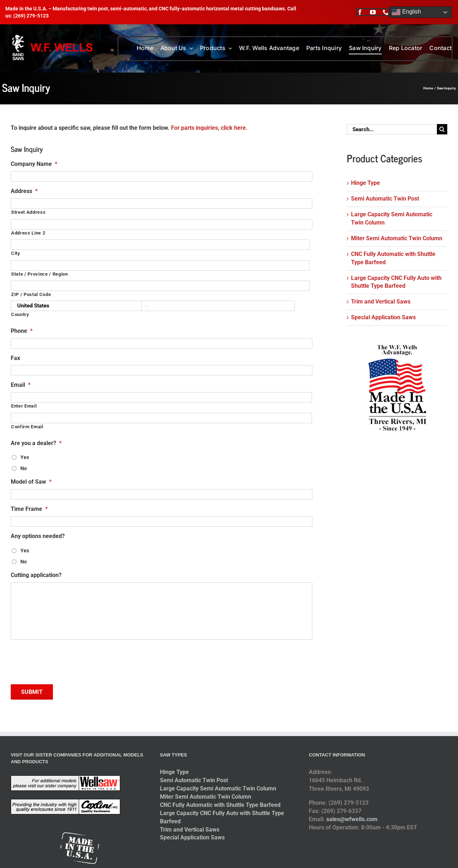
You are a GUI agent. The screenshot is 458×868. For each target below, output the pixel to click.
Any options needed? (38, 536)
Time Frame (29, 509)
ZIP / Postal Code (31, 294)
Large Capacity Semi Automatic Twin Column (218, 788)
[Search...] (392, 129)
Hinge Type (366, 183)
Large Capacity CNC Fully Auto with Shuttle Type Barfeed (222, 817)
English (406, 12)
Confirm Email (27, 427)
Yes (25, 457)
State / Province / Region (40, 274)
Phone (22, 331)
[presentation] (65, 659)
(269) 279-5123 (31, 16)
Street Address (28, 212)
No (24, 468)
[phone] (386, 12)
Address (24, 191)
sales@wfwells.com (352, 819)
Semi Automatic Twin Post (385, 199)
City (16, 253)
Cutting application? (36, 575)
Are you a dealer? (36, 443)
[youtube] (373, 12)
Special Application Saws (383, 317)
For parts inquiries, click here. (209, 128)
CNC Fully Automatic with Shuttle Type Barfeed (220, 805)
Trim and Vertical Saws (381, 302)
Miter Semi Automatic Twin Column (397, 238)
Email (21, 385)
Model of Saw (31, 482)
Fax (15, 358)
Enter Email (24, 406)
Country (20, 314)
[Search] (442, 129)
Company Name (34, 164)
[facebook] (360, 12)
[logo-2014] (52, 36)
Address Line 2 (28, 233)
